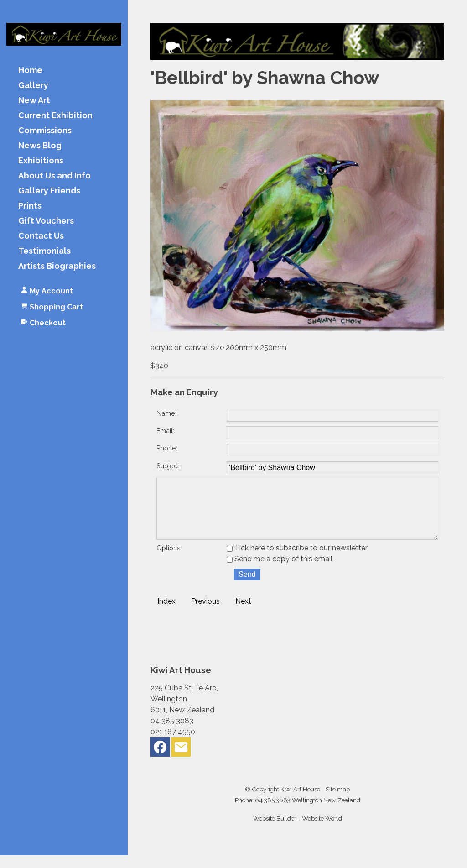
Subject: (169, 466)
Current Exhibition (55, 116)
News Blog (40, 146)
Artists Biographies (57, 266)
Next (243, 614)
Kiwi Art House (300, 802)
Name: (166, 413)
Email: (165, 431)
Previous (205, 614)
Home (30, 71)
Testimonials (44, 251)
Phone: (167, 448)
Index (166, 614)
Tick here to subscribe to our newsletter (297, 561)
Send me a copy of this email (280, 572)
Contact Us (41, 236)
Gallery (33, 86)
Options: (169, 561)
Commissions (45, 131)
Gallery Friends (49, 191)
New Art (34, 101)
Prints (30, 206)
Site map (338, 802)
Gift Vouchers (46, 221)
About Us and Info (54, 176)
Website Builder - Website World (298, 831)
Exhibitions (41, 161)
